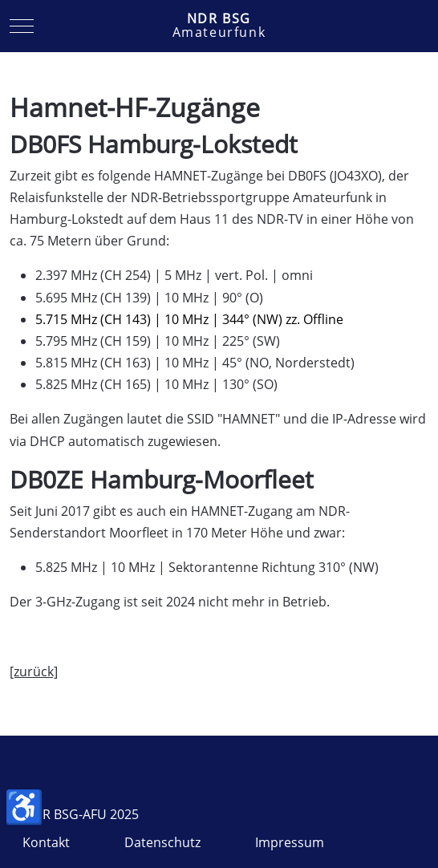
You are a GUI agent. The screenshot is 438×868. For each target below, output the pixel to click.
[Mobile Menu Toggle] (22, 26)
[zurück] (34, 671)
